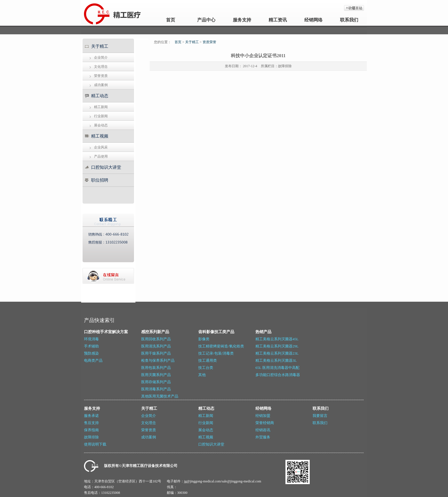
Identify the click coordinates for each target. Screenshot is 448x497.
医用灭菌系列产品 (156, 375)
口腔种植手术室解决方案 (106, 332)
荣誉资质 (101, 76)
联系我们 (349, 20)
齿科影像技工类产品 (216, 332)
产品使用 (101, 156)
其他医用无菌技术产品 (160, 396)
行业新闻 (101, 116)
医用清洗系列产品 (156, 346)
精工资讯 (278, 20)
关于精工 (100, 46)
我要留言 (320, 416)
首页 (171, 20)
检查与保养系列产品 (158, 360)
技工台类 (206, 368)
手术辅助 (91, 346)
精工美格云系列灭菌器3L (276, 360)
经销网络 (313, 20)
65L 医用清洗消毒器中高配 (277, 368)
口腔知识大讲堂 (106, 167)
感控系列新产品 (155, 332)
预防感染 (91, 353)
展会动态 (101, 125)
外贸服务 (263, 437)
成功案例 (101, 85)
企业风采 (101, 147)
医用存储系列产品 (156, 382)
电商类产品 (93, 360)
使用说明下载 (95, 444)
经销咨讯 (263, 430)
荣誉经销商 (265, 423)
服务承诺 (91, 416)
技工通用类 (208, 360)
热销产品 (263, 332)
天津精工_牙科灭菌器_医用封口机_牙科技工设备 (96, 13)
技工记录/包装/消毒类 (216, 353)
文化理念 (101, 67)
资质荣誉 (209, 42)
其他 (202, 375)
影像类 (204, 339)
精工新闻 (101, 107)
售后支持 (91, 423)
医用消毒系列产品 (156, 389)
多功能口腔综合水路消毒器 (278, 375)
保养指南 (91, 430)
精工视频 (100, 136)
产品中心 (206, 20)
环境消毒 (91, 339)
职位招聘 (100, 180)
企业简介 (101, 57)
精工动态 (100, 96)
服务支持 (242, 20)
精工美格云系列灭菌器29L (277, 346)
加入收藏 (354, 8)
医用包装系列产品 (156, 368)
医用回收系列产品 (156, 339)
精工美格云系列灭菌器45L (277, 339)
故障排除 (285, 66)
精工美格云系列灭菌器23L (277, 353)
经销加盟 (263, 416)
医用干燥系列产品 (156, 353)
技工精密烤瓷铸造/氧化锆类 (221, 346)
